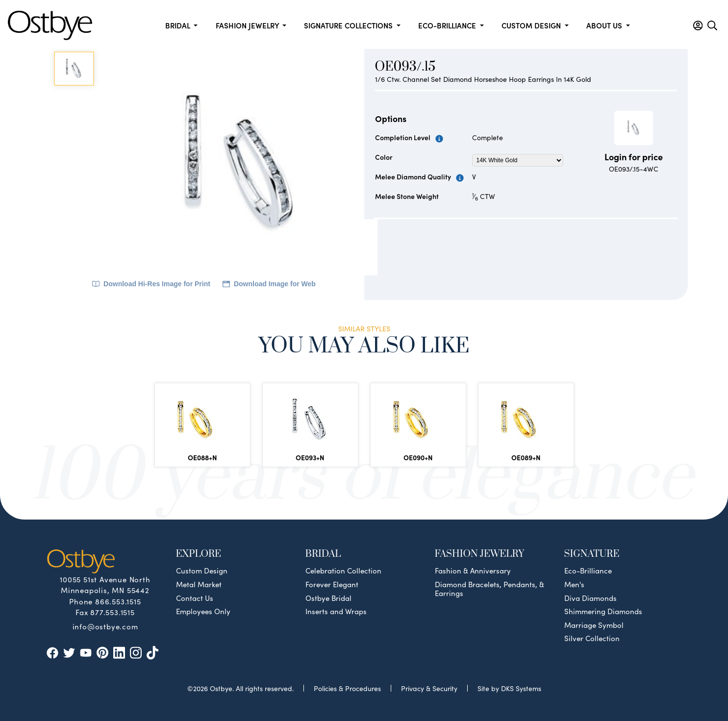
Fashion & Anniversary (473, 571)
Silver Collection (592, 638)
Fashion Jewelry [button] (248, 25)
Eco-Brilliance (588, 571)
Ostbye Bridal (328, 598)
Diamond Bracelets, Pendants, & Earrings (490, 589)
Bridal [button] (179, 25)
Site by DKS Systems (509, 688)
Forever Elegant (332, 584)
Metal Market (199, 584)
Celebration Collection (343, 571)
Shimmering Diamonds (603, 611)
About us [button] (605, 25)
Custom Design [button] (532, 25)
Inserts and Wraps (336, 611)
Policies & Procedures (347, 688)
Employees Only (203, 611)
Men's (574, 584)
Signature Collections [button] (349, 25)
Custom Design (202, 571)
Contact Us (195, 598)
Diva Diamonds (590, 598)
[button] (698, 25)
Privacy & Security (429, 688)
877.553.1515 (113, 612)
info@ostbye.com (105, 626)
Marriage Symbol (594, 625)
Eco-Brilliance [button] (448, 25)
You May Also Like (364, 345)
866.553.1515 (118, 601)
